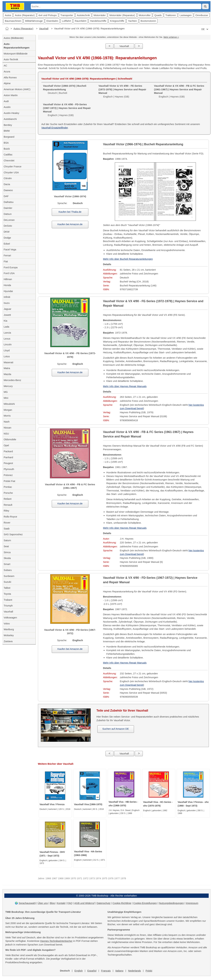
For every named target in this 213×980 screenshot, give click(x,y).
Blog (52, 903)
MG (6, 392)
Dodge (7, 238)
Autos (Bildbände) (14, 38)
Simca (7, 552)
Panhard (8, 457)
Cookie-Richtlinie (122, 903)
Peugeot (8, 463)
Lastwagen (186, 15)
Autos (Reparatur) (25, 15)
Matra (7, 368)
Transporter (67, 15)
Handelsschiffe (98, 21)
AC (5, 65)
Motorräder (100, 15)
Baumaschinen (13, 21)
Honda (7, 285)
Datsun (8, 214)
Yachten (132, 21)
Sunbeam (9, 576)
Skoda (7, 558)
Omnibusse (202, 15)
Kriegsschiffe (117, 21)
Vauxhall (44, 28)
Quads (158, 15)
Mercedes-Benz (12, 380)
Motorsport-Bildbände (16, 54)
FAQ (70, 903)
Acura (7, 71)
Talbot (7, 588)
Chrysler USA (11, 172)
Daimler (8, 208)
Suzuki (7, 582)
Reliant (8, 499)
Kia (5, 321)
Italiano (119, 971)
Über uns (43, 903)
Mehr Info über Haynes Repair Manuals (125, 386)
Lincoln (8, 344)
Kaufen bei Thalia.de (70, 212)
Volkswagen (10, 618)
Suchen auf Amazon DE (116, 729)
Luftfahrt (66, 21)
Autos (8, 15)
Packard (8, 451)
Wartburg (9, 629)
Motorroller (145, 15)
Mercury (8, 386)
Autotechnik (83, 15)
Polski (149, 971)
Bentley (8, 125)
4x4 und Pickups (48, 15)
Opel (6, 445)
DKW (7, 232)
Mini (6, 398)
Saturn (7, 540)
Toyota (7, 594)
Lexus (7, 339)
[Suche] (205, 6)
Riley (6, 511)
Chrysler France (13, 166)
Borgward (9, 137)
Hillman (8, 279)
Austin (7, 107)
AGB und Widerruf (84, 903)
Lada (6, 327)
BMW (7, 131)
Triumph (8, 606)
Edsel (7, 244)
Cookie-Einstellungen (145, 903)
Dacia (7, 184)
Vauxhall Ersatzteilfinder (55, 128)
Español (92, 971)
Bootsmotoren (148, 21)
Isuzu (7, 303)
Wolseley (9, 635)
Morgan (8, 410)
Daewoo (8, 190)
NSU (6, 434)
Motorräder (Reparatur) (122, 15)
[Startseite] (7, 29)
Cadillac (8, 154)
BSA (6, 143)
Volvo (7, 623)
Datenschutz (103, 903)
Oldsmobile (10, 439)
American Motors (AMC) (17, 89)
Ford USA (9, 273)
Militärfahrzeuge (34, 21)
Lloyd (7, 350)
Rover (7, 523)
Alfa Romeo (10, 77)
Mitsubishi (9, 404)
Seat (6, 546)
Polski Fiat (9, 481)
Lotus (7, 356)
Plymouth (9, 469)
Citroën (8, 178)
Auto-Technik (11, 59)
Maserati (8, 362)
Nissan (7, 428)
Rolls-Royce (10, 517)
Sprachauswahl (27, 903)
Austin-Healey (11, 113)
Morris (7, 416)
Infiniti (7, 297)
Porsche (8, 493)
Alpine (7, 83)
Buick (7, 149)
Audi (6, 101)
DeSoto (8, 226)
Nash (7, 422)
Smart (7, 564)
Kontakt (61, 903)
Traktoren (171, 15)
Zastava (8, 641)
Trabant (8, 600)
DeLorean (9, 220)
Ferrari (7, 255)
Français (106, 971)
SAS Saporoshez (13, 534)
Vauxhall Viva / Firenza (52, 804)
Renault (8, 505)
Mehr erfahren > (171, 37)
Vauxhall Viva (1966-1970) (88, 804)
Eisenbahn (52, 21)
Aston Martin (11, 95)
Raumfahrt (81, 21)
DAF (6, 196)
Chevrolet (9, 160)
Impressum (192, 903)
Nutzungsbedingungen (171, 903)
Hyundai (8, 291)
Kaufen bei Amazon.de (70, 224)
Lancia (7, 333)
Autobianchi (10, 119)
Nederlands (135, 971)
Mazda (7, 374)
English (79, 971)
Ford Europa (11, 267)
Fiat (6, 261)
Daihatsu (9, 202)
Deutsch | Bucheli (65, 89)
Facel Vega (10, 249)
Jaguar (7, 309)
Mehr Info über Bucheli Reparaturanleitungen (128, 259)
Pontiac (8, 487)
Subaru (8, 570)
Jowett (7, 315)
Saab (7, 529)
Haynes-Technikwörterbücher (56, 941)
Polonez (8, 475)
